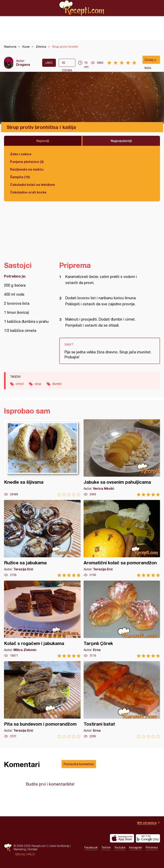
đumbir (57, 384)
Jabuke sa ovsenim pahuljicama (122, 458)
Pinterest (152, 847)
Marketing (20, 849)
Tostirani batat (122, 700)
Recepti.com (82, 8)
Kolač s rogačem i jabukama (42, 619)
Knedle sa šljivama (42, 458)
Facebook (91, 847)
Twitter (106, 847)
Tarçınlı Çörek (122, 619)
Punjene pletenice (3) (27, 162)
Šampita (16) (20, 177)
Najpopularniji (121, 141)
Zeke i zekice (21, 154)
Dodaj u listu (150, 61)
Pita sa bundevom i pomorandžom (42, 700)
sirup (38, 384)
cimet (20, 384)
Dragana (23, 64)
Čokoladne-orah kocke (28, 192)
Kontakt (33, 849)
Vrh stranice (147, 823)
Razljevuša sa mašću (27, 169)
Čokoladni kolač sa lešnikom (32, 185)
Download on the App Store (122, 838)
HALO (31, 854)
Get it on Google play (148, 838)
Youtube (120, 847)
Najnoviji (43, 141)
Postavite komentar (79, 764)
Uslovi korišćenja (59, 846)
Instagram (136, 847)
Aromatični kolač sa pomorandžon (122, 538)
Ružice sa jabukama (42, 538)
